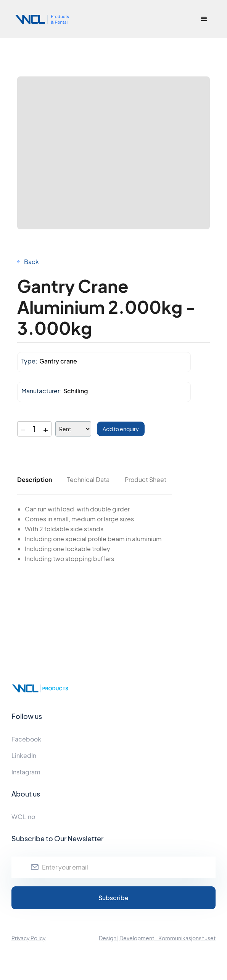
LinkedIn (24, 755)
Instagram (26, 772)
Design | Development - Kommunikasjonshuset (157, 938)
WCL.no (23, 817)
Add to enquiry (121, 429)
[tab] (35, 480)
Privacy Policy (29, 938)
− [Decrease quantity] (23, 429)
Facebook (26, 739)
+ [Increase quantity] (46, 429)
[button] (204, 19)
